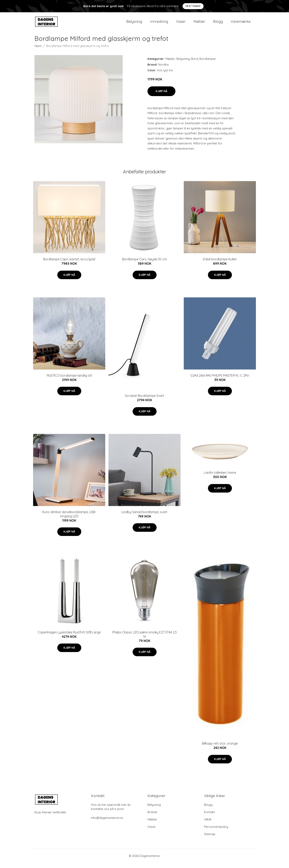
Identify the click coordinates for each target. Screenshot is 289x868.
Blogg (218, 24)
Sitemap (210, 839)
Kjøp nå (161, 96)
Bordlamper (208, 64)
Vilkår (208, 825)
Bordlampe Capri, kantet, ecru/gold (69, 265)
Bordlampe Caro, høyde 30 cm (144, 265)
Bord (195, 64)
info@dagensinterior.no (107, 823)
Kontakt (209, 817)
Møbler (199, 24)
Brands (152, 817)
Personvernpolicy (216, 832)
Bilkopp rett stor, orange (220, 749)
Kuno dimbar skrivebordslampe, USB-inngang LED (69, 519)
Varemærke (241, 24)
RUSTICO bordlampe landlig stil (69, 381)
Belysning (134, 24)
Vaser (181, 24)
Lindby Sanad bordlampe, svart (144, 517)
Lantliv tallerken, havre (220, 478)
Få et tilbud (193, 6)
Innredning (159, 24)
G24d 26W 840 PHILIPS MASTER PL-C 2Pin (220, 381)
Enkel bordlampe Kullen (220, 265)
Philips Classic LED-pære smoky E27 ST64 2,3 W (144, 640)
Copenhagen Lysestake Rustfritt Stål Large (69, 638)
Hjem (38, 51)
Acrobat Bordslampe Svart (144, 401)
